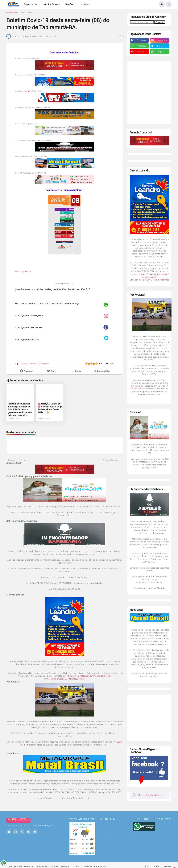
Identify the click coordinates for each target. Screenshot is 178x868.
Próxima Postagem (112, 461)
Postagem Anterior (17, 461)
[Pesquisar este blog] (142, 21)
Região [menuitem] (69, 4)
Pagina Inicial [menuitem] (31, 4)
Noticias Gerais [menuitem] (50, 4)
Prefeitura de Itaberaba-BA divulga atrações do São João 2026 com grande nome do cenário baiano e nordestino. (20, 411)
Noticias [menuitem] (84, 4)
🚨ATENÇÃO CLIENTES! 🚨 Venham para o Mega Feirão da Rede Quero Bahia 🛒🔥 (50, 409)
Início (148, 864)
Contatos (167, 864)
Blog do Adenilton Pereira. (150, 794)
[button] (162, 4)
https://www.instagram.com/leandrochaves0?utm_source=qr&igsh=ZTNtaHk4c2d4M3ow (78, 679)
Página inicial (12, 14)
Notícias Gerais (26, 14)
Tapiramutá (43, 365)
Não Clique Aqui (23, 273)
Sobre (157, 864)
